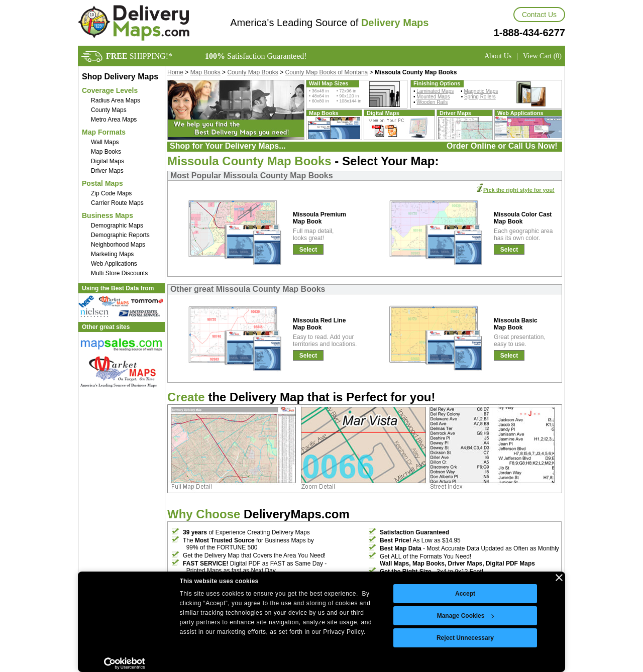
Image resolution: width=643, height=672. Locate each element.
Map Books (106, 152)
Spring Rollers (480, 97)
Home (175, 72)
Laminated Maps (435, 91)
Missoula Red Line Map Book (319, 324)
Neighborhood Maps (118, 245)
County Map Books (252, 72)
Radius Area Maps (116, 100)
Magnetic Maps (481, 91)
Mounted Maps (433, 97)
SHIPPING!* (139, 56)
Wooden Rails (432, 102)
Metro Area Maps (114, 120)
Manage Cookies (466, 616)
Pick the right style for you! (519, 190)
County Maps (109, 110)
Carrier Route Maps (117, 203)
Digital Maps (108, 161)
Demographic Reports (120, 235)
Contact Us (539, 15)
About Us (498, 56)
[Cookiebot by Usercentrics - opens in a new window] (124, 663)
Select (308, 250)
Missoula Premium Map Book (319, 218)
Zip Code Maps (111, 193)
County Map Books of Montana (327, 72)
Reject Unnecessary (465, 638)
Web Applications (114, 264)
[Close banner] (559, 578)
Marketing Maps (112, 254)
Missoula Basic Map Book (516, 324)
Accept (465, 594)
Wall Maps (105, 142)
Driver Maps (107, 171)
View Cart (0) (542, 56)
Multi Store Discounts (119, 273)
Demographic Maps (117, 226)
